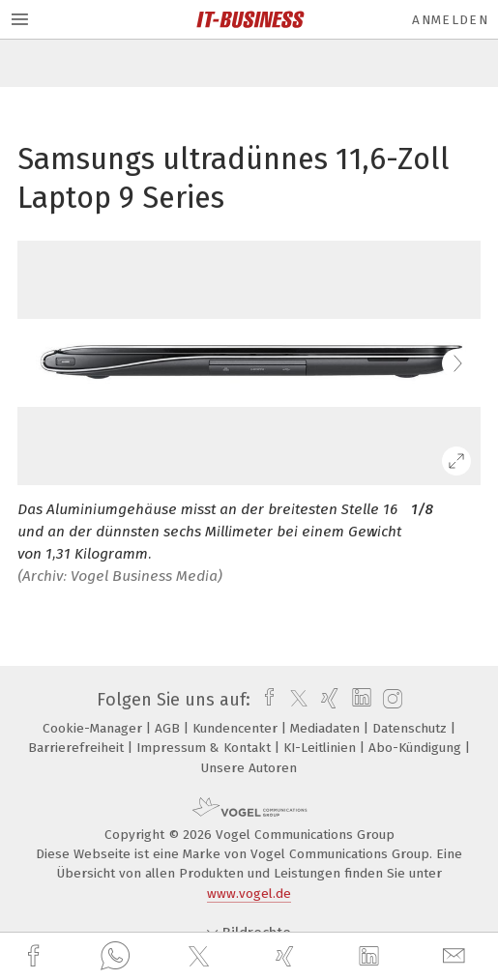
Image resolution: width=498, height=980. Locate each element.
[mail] (456, 956)
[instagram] (390, 700)
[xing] (287, 956)
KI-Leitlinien (322, 748)
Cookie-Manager (94, 728)
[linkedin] (371, 957)
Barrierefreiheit (78, 748)
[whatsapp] (115, 957)
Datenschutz (411, 728)
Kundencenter (237, 728)
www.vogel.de (249, 894)
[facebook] (36, 956)
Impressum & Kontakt (205, 748)
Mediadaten (327, 728)
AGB (169, 728)
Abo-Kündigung (417, 748)
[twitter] (201, 957)
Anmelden (450, 20)
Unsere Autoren (249, 768)
